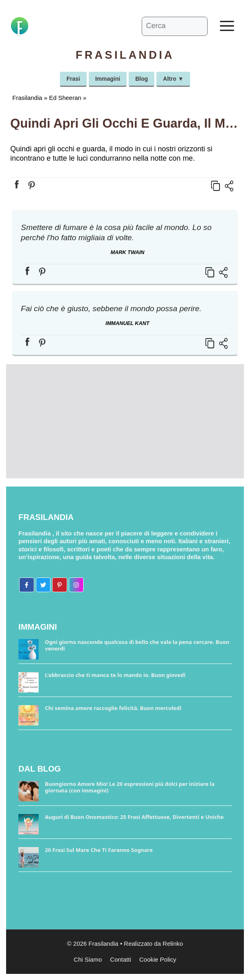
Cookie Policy (158, 959)
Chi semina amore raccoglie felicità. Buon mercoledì (113, 708)
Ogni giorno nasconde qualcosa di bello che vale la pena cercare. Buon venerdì (137, 645)
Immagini (108, 79)
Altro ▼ (173, 79)
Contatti (121, 959)
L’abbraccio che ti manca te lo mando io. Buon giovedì (115, 675)
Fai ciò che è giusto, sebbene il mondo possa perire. (111, 309)
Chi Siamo (88, 959)
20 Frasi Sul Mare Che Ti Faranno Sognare (99, 850)
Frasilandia (27, 98)
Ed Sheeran (65, 98)
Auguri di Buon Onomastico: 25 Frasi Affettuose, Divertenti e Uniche (134, 817)
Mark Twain (127, 252)
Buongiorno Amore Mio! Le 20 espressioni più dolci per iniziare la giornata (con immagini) (130, 787)
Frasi (73, 79)
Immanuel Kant (127, 323)
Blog (141, 79)
